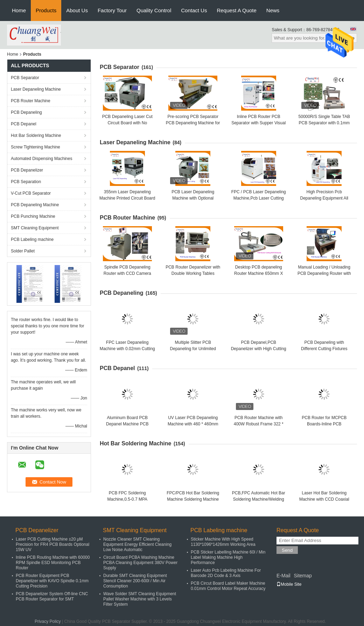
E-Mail (283, 576)
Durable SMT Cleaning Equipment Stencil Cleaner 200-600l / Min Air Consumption (135, 581)
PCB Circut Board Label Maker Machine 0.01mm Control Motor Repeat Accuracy (228, 586)
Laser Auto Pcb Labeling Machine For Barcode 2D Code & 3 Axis (226, 573)
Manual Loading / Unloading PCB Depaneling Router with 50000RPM (324, 273)
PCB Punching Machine (33, 216)
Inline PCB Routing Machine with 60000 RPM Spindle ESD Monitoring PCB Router (53, 563)
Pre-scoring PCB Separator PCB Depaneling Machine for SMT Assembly (193, 123)
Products (46, 10)
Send (287, 550)
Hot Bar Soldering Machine (36, 135)
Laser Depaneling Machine (36, 89)
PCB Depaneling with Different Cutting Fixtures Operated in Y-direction (324, 349)
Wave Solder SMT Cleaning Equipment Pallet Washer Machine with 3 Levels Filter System (140, 599)
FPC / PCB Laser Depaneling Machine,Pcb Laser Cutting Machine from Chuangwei (259, 198)
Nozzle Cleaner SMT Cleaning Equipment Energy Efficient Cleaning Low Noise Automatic (137, 544)
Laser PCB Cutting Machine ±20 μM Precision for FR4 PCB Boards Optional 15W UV (52, 544)
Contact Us (194, 10)
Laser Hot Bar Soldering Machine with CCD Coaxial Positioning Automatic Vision (324, 499)
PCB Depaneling (26, 112)
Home (19, 10)
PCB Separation (26, 182)
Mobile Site (289, 584)
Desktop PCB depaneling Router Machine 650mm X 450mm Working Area (258, 273)
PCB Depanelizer (27, 170)
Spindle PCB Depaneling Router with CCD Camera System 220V (127, 273)
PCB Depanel (24, 124)
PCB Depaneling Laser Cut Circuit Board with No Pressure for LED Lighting (127, 123)
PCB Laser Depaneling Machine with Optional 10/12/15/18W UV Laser (193, 198)
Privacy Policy (48, 621)
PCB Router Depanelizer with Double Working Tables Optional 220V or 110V (193, 273)
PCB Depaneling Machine (35, 205)
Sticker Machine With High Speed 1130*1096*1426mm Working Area (223, 542)
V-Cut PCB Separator (31, 193)
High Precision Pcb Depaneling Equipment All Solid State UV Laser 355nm (324, 198)
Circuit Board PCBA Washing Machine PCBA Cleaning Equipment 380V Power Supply (140, 563)
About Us (77, 10)
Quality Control (154, 10)
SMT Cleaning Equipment (35, 228)
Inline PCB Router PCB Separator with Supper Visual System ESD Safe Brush (258, 123)
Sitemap (303, 576)
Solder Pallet (23, 251)
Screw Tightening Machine (36, 147)
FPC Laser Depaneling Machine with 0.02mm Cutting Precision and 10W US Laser (127, 349)
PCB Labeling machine (32, 239)
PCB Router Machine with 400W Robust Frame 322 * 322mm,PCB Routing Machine (258, 424)
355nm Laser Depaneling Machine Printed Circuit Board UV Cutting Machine (127, 198)
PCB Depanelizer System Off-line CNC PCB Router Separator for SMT (52, 596)
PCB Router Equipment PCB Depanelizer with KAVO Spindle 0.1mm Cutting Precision (52, 581)
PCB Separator (25, 78)
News (273, 10)
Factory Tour (112, 10)
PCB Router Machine (31, 101)
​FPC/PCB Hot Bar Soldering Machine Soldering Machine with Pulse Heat (193, 499)
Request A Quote (236, 10)
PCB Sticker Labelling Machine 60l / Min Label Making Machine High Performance (228, 557)
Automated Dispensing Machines (41, 159)
